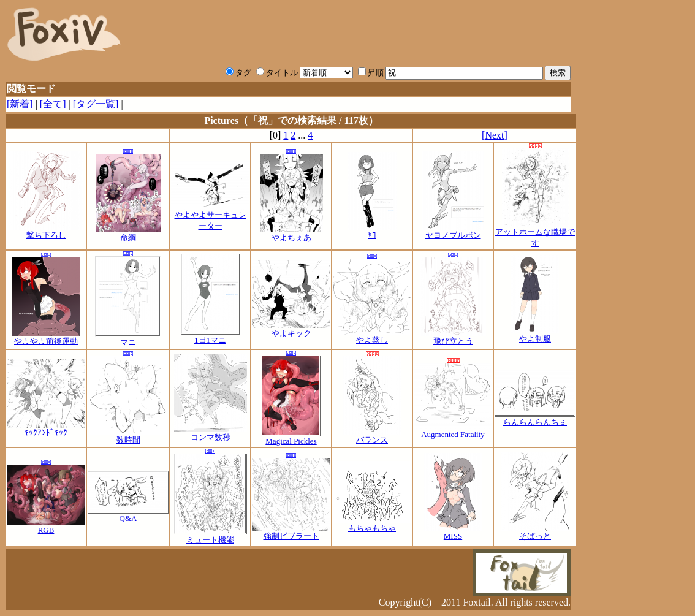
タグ (238, 73)
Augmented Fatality (453, 431)
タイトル (277, 73)
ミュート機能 (211, 536)
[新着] (20, 104)
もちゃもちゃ (372, 524)
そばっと (535, 532)
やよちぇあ (291, 234)
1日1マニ (211, 336)
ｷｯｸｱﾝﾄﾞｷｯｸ (46, 429)
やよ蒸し (372, 336)
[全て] (53, 104)
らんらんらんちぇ (535, 418)
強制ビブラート (291, 532)
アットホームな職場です (535, 234)
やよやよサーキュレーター (210, 216)
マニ (128, 338)
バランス (372, 436)
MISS (453, 532)
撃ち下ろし (46, 231)
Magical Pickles (291, 437)
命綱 (128, 234)
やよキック (291, 329)
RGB (46, 526)
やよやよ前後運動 (46, 337)
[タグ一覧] (96, 104)
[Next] (495, 135)
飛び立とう (453, 337)
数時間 (128, 436)
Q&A (128, 515)
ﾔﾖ (372, 231)
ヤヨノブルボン (453, 231)
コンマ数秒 (211, 433)
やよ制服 (535, 335)
